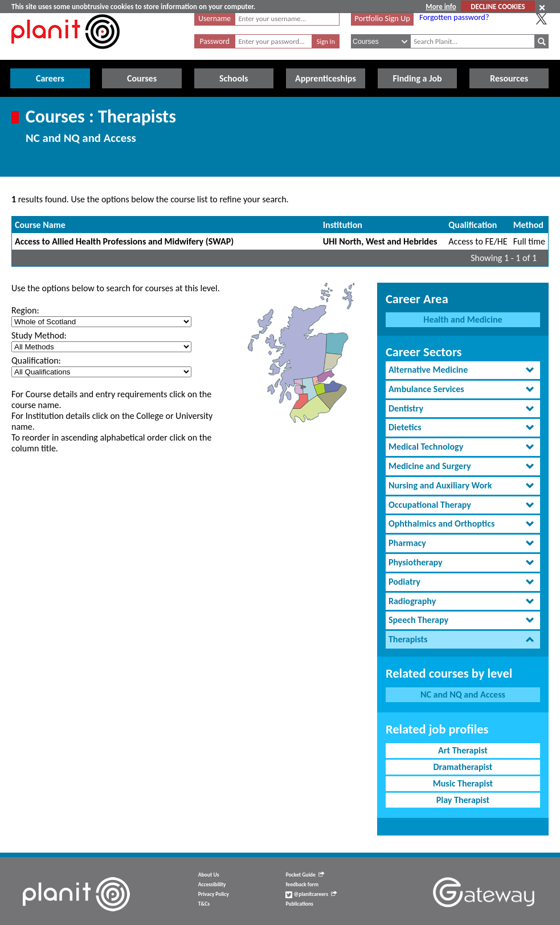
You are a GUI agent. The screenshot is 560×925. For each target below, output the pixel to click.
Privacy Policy (214, 894)
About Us (209, 875)
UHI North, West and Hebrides (380, 241)
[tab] (463, 370)
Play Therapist (463, 800)
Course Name (40, 225)
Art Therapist (463, 750)
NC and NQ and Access (463, 694)
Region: (25, 310)
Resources (509, 78)
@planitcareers (311, 894)
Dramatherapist (463, 767)
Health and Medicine (463, 319)
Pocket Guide (304, 875)
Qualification (473, 225)
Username (214, 19)
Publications (299, 904)
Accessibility (212, 885)
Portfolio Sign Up (382, 18)
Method (528, 225)
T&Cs (204, 904)
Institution (343, 225)
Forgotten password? (454, 17)
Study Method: (39, 335)
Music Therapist (463, 783)
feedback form (302, 885)
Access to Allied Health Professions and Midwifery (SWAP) (124, 241)
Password (215, 41)
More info (441, 7)
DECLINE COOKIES (498, 7)
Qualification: (36, 360)
